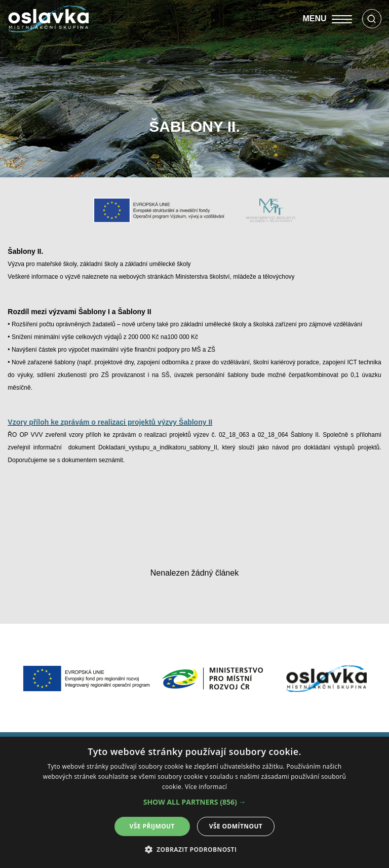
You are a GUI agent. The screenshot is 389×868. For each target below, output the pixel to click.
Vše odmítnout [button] (236, 826)
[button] (195, 802)
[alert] (194, 802)
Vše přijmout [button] (152, 826)
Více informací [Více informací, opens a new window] (206, 787)
